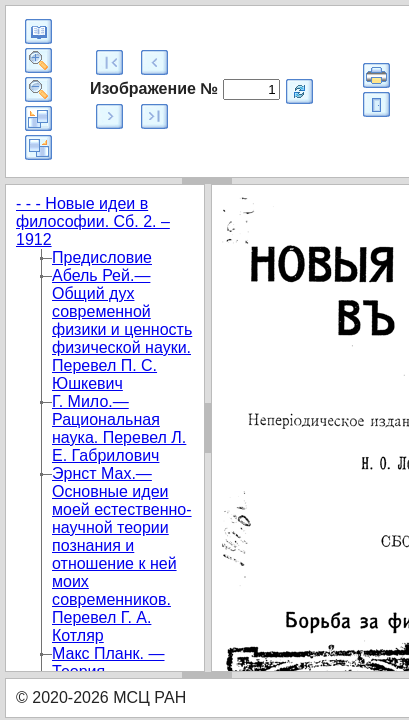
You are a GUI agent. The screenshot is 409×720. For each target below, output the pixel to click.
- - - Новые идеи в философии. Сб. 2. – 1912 (93, 221)
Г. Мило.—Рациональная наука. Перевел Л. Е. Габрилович (119, 428)
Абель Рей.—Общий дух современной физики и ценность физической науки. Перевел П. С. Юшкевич (122, 329)
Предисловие (102, 257)
